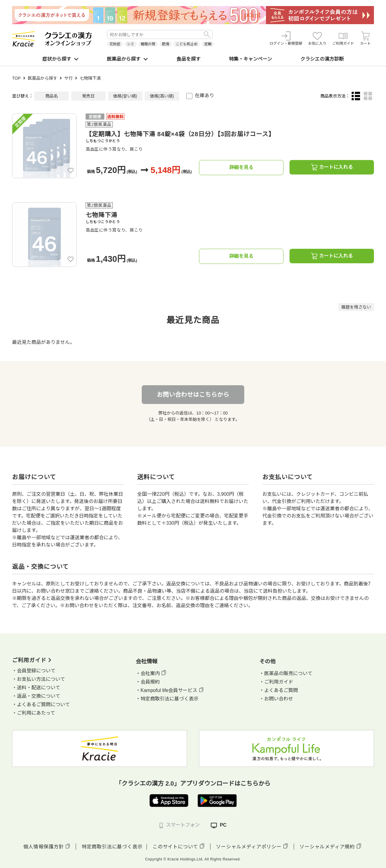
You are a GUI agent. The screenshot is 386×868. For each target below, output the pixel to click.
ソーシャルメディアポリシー (249, 847)
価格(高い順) (162, 96)
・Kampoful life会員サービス (167, 690)
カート (365, 38)
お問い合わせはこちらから (193, 395)
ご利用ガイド (343, 38)
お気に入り (317, 38)
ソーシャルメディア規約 (327, 847)
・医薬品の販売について (286, 673)
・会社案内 (148, 673)
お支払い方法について (41, 679)
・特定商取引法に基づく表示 (167, 699)
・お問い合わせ (276, 699)
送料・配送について (39, 688)
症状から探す (60, 59)
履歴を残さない (356, 307)
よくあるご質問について (43, 705)
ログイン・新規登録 (286, 38)
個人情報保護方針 (43, 847)
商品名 (52, 96)
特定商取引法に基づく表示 (112, 847)
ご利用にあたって (36, 713)
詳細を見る (241, 167)
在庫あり (204, 96)
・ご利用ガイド (276, 682)
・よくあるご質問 (279, 690)
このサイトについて (175, 847)
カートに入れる (332, 167)
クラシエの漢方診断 (322, 59)
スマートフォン (180, 825)
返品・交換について (39, 696)
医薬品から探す (127, 59)
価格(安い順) (125, 96)
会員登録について (36, 671)
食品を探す (188, 59)
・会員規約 (148, 682)
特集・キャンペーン (250, 59)
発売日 (88, 96)
